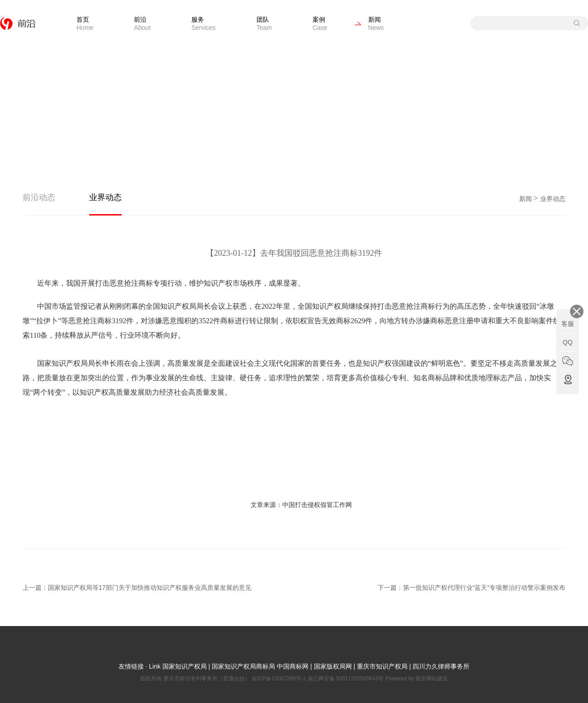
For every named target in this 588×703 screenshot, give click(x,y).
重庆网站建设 (432, 679)
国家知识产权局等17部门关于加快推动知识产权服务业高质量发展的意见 (150, 588)
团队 (264, 24)
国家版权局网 (333, 666)
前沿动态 (39, 197)
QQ (568, 342)
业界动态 (105, 197)
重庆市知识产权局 (382, 666)
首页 (85, 24)
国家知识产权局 (184, 666)
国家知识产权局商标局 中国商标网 (260, 666)
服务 (204, 24)
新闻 (376, 24)
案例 (320, 24)
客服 (568, 324)
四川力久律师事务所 (441, 666)
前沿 (142, 24)
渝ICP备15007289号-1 (279, 679)
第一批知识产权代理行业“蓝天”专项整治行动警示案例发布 (484, 588)
